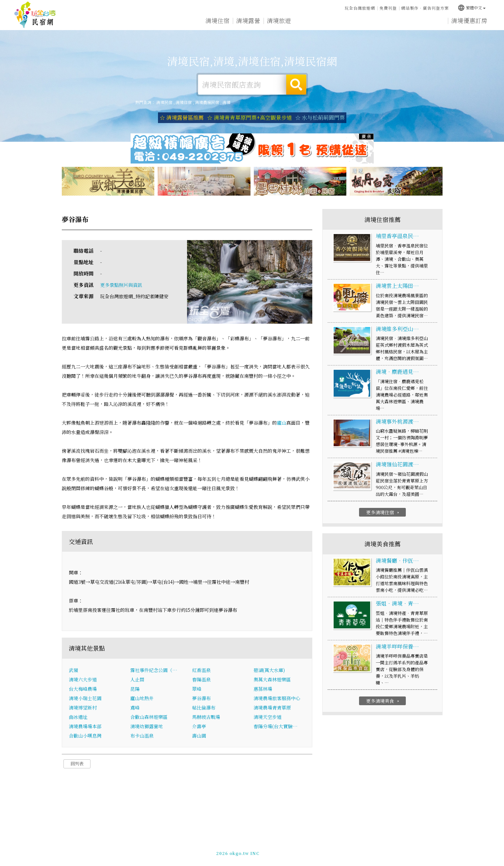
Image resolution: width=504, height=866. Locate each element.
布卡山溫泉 (142, 736)
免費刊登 (388, 8)
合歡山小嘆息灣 (85, 736)
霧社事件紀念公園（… (154, 670)
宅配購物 (433, 24)
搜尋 (296, 85)
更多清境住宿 (383, 512)
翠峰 (197, 689)
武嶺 (73, 670)
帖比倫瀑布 (204, 708)
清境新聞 (371, 22)
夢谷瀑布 (201, 698)
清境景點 (402, 23)
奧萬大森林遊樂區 (272, 679)
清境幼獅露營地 (147, 726)
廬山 (282, 423)
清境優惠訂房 (469, 21)
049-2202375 (323, 850)
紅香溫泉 (201, 670)
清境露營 (248, 20)
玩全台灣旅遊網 (360, 8)
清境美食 (310, 21)
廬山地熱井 (142, 698)
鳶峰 (135, 708)
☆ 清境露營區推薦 (182, 118)
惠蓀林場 (263, 689)
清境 (226, 102)
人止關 (137, 679)
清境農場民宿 (207, 102)
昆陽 (135, 689)
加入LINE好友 (356, 850)
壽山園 (199, 736)
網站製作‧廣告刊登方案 (425, 8)
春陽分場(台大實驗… (276, 726)
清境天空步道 (268, 717)
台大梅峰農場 (83, 689)
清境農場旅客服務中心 (277, 698)
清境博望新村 (83, 708)
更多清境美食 (383, 701)
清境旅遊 (279, 21)
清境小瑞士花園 (85, 698)
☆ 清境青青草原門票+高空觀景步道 (249, 118)
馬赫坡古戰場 (206, 717)
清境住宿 (217, 20)
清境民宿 (35, 15)
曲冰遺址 (78, 717)
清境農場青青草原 (272, 708)
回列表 (77, 764)
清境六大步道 (83, 679)
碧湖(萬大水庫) (269, 670)
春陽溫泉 (201, 679)
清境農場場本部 (85, 726)
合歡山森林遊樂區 (149, 717)
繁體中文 (472, 8)
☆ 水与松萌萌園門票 (320, 118)
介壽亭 (199, 726)
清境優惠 (340, 21)
